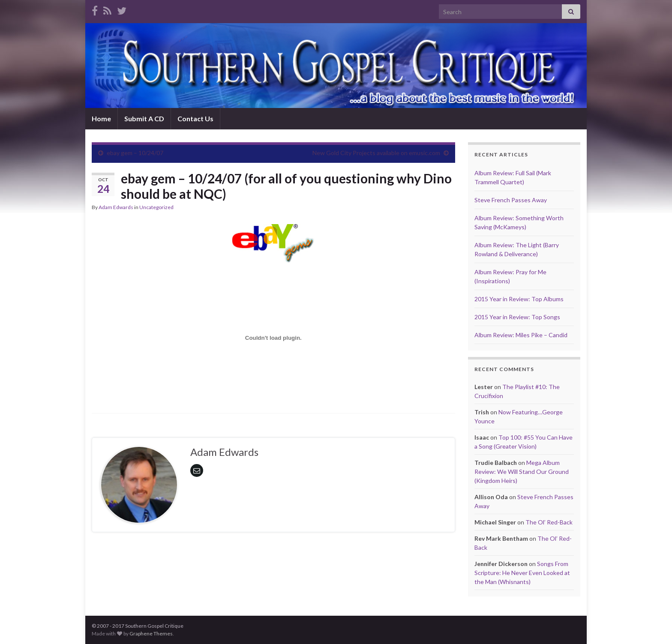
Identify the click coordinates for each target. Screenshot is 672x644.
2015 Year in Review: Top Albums (519, 299)
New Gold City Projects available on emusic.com (376, 153)
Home (101, 118)
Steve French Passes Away (511, 200)
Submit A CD (144, 118)
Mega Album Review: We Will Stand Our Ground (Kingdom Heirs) (522, 472)
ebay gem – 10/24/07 (135, 153)
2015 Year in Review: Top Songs (517, 317)
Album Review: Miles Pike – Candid (521, 335)
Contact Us (195, 118)
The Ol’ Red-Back (549, 522)
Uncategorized (156, 207)
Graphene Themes (151, 634)
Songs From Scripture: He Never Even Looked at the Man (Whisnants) (522, 573)
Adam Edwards (116, 207)
